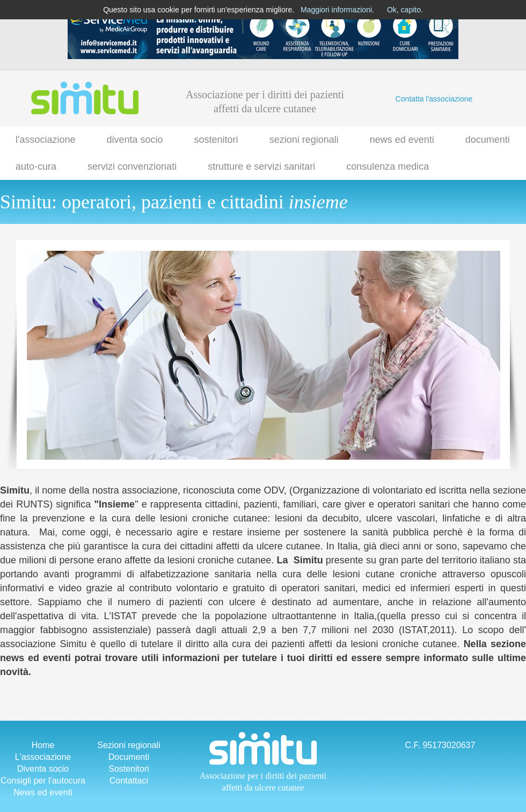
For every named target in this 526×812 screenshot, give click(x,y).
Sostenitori (129, 769)
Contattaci (129, 781)
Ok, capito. (405, 10)
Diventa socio (43, 769)
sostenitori (216, 140)
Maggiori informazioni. (337, 10)
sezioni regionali (304, 140)
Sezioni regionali (129, 745)
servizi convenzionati (132, 166)
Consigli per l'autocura (43, 781)
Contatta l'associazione (434, 99)
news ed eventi (402, 140)
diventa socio (135, 140)
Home (43, 745)
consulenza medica (388, 166)
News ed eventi (43, 792)
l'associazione (46, 140)
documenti (488, 140)
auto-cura (36, 166)
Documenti (129, 757)
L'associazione (43, 757)
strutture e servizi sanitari (261, 166)
